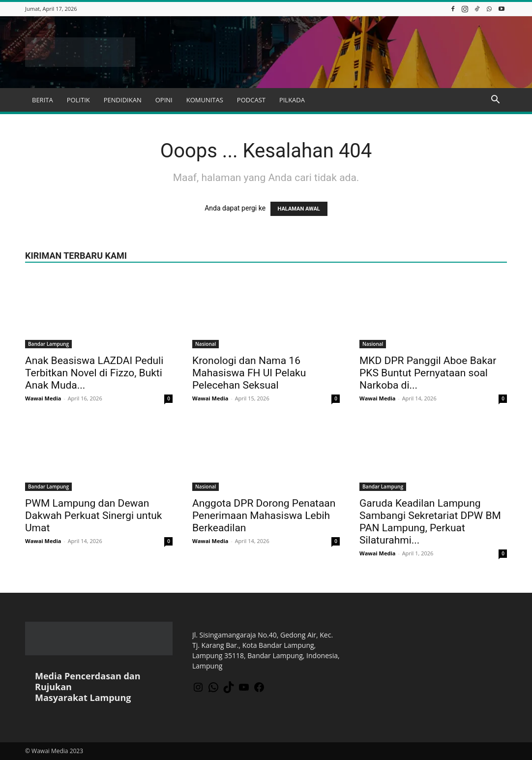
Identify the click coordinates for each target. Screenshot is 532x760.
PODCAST (251, 100)
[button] (495, 101)
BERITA (43, 100)
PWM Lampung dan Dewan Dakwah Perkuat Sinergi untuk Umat (94, 516)
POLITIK (78, 100)
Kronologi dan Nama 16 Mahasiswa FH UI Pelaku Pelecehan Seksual (249, 373)
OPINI (164, 100)
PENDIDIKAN (123, 100)
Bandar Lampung (48, 344)
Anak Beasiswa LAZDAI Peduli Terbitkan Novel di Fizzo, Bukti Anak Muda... (94, 373)
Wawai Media (43, 398)
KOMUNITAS (205, 100)
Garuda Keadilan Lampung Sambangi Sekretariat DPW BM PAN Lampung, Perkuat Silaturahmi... (430, 522)
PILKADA (292, 100)
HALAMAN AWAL (299, 209)
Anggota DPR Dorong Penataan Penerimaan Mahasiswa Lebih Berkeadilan (264, 516)
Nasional (206, 344)
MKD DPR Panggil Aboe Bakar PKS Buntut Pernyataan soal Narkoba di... (428, 373)
